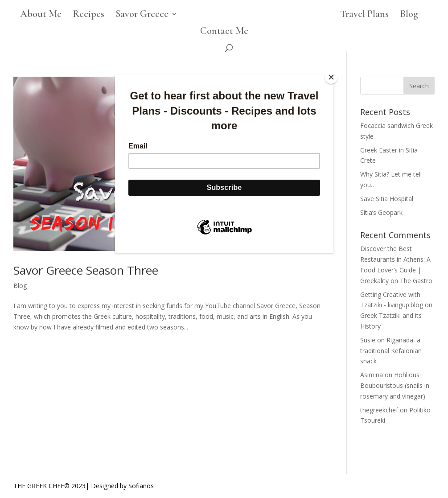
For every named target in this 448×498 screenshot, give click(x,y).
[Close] (331, 77)
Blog (409, 15)
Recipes (88, 15)
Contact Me (224, 32)
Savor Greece (142, 15)
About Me (41, 15)
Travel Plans (364, 15)
